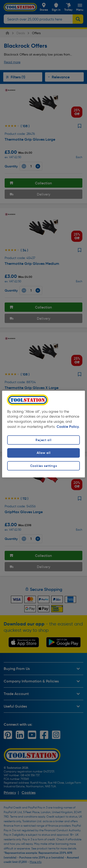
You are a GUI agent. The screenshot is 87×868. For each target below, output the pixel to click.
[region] (43, 434)
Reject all (43, 440)
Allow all (43, 453)
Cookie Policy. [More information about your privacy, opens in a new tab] (68, 427)
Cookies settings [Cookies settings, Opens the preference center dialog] (44, 466)
